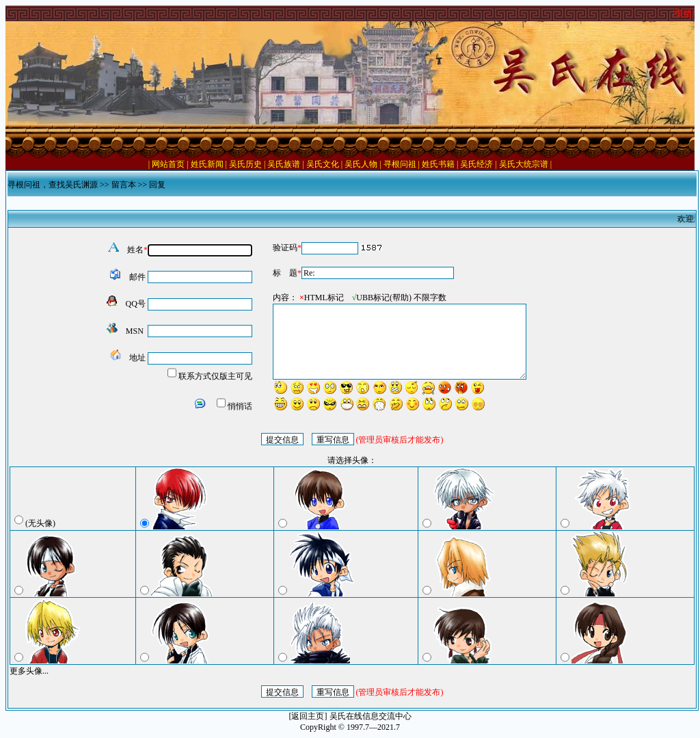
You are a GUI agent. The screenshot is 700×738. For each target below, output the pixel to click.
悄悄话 (240, 406)
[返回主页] (308, 716)
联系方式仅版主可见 (215, 376)
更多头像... (29, 671)
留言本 (124, 185)
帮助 (401, 298)
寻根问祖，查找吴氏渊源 (53, 185)
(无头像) (40, 523)
